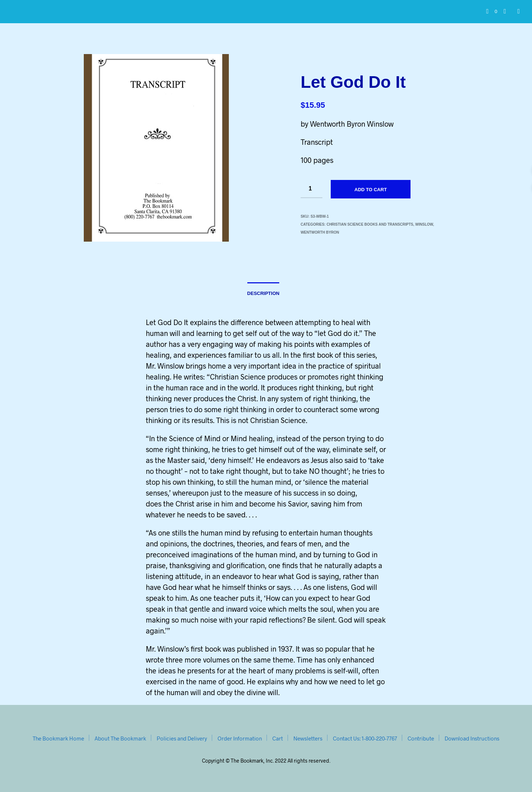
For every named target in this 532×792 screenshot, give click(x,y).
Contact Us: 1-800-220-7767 (365, 738)
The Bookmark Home (58, 738)
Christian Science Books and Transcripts (370, 224)
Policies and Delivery (182, 738)
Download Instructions (472, 738)
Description (263, 293)
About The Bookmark (120, 738)
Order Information (240, 738)
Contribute (421, 738)
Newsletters (308, 738)
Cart (278, 738)
